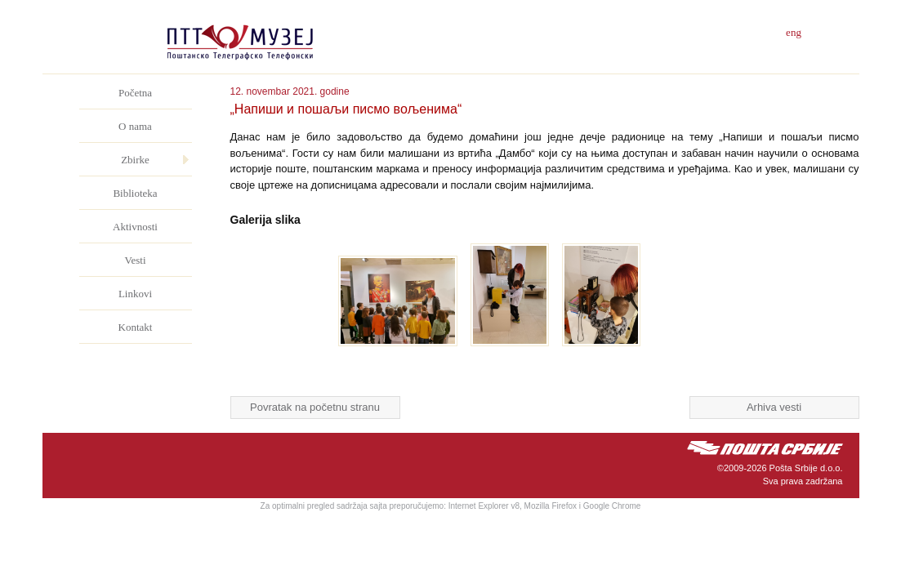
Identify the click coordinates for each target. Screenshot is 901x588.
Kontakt (136, 327)
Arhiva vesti (774, 407)
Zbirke (135, 160)
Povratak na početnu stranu (315, 407)
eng (794, 32)
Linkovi (135, 294)
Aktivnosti (135, 227)
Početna (135, 93)
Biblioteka (135, 193)
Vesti (136, 260)
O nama (135, 126)
